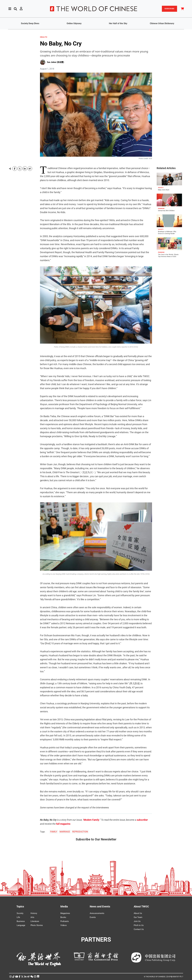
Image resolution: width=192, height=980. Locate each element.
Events (93, 917)
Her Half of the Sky (118, 23)
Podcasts (65, 921)
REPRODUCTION (80, 832)
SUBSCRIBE (169, 9)
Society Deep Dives (30, 23)
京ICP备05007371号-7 (175, 977)
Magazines (65, 913)
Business (21, 921)
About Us (138, 913)
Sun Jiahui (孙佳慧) (55, 62)
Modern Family (91, 820)
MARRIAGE (65, 832)
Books (63, 917)
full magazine (63, 824)
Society (20, 913)
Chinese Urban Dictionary (162, 23)
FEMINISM (161, 209)
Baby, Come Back (164, 190)
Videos (64, 925)
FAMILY (54, 832)
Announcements (97, 913)
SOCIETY (161, 188)
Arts (32, 917)
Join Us (137, 921)
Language (21, 925)
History (34, 913)
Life (18, 917)
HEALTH (44, 37)
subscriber (142, 820)
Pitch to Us (139, 925)
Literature (35, 921)
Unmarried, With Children (166, 211)
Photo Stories (37, 925)
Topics (20, 906)
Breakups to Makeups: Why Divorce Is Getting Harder (167, 233)
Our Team (138, 917)
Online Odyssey (74, 23)
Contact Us (139, 929)
